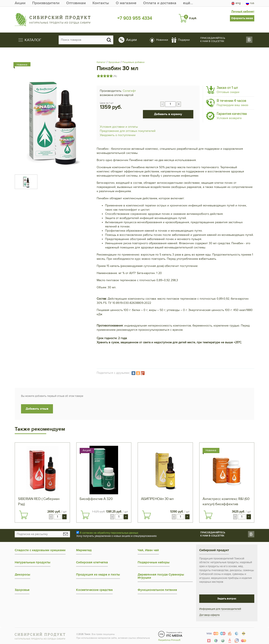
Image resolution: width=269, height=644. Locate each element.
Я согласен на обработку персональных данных (109, 533)
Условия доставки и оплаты (119, 127)
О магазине (126, 3)
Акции (20, 3)
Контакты (101, 3)
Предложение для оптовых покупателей (128, 131)
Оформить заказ (242, 18)
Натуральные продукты (33, 562)
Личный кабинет (243, 11)
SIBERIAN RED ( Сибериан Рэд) (39, 502)
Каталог (101, 62)
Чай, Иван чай (148, 550)
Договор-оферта (209, 615)
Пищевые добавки (133, 62)
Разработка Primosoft (169, 640)
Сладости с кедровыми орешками (40, 550)
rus (250, 3)
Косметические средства (94, 590)
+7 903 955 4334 (135, 18)
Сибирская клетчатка (92, 562)
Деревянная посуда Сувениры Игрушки (161, 576)
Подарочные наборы (154, 562)
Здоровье (114, 62)
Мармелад (84, 550)
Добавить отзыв (37, 409)
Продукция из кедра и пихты (98, 575)
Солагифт (129, 91)
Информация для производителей (220, 609)
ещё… (188, 3)
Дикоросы (22, 575)
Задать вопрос (227, 599)
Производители (46, 3)
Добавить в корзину (168, 114)
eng (236, 3)
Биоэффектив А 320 (96, 499)
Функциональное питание (157, 590)
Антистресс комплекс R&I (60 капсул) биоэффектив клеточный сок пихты (226, 502)
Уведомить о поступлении (118, 135)
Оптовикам (76, 3)
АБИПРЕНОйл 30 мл (157, 499)
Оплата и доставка (160, 3)
